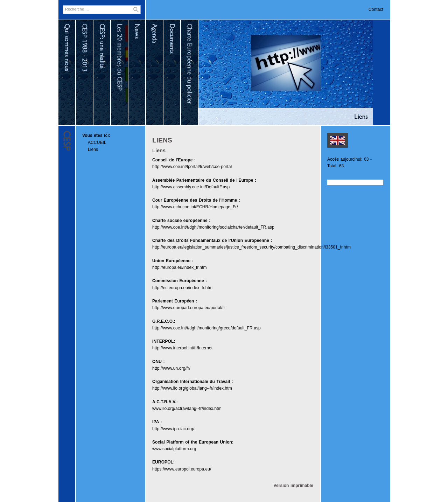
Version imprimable (293, 486)
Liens (93, 149)
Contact (376, 9)
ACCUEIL (97, 142)
